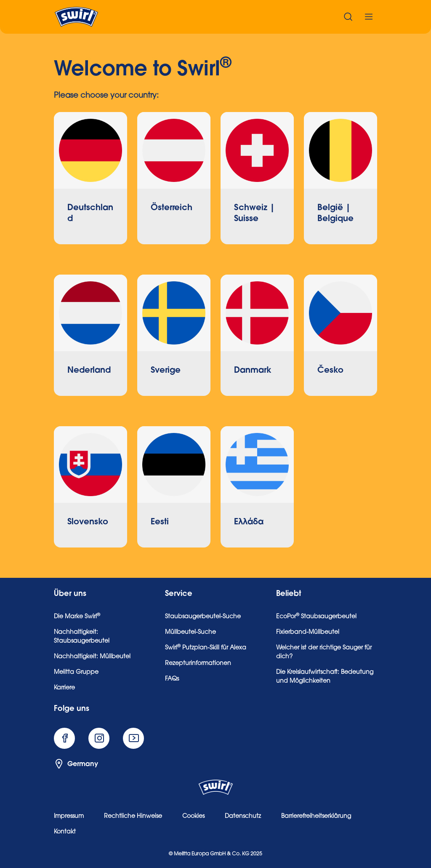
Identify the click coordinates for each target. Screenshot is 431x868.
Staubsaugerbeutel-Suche (203, 617)
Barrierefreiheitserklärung (316, 817)
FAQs (172, 679)
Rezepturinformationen (198, 664)
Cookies (193, 817)
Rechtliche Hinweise (133, 817)
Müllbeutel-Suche (190, 633)
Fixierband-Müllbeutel (308, 633)
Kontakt (65, 832)
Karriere (64, 688)
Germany (76, 764)
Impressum (69, 817)
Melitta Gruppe (76, 673)
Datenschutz (243, 817)
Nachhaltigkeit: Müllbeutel (92, 657)
